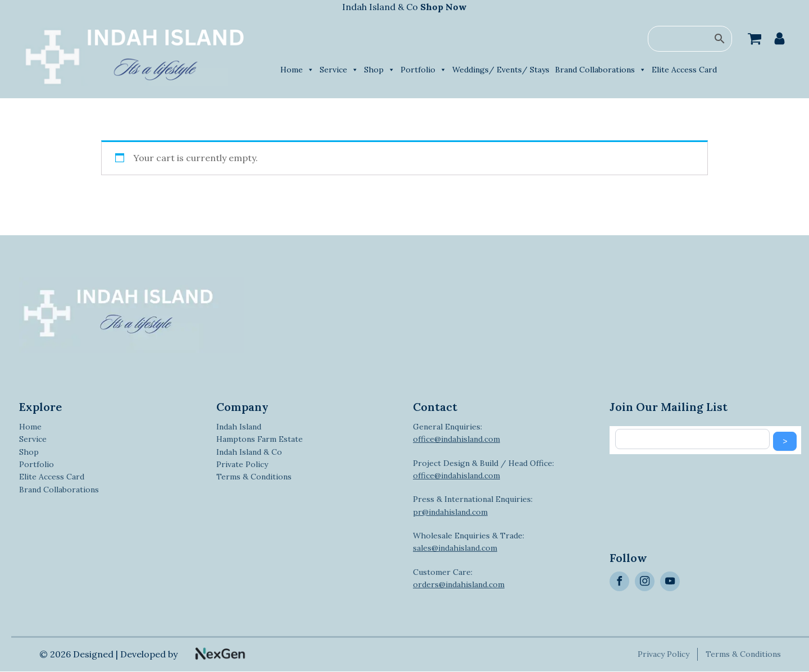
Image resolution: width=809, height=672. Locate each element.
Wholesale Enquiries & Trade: (469, 542)
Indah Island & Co (404, 7)
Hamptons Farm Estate (260, 439)
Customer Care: (459, 578)
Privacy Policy (665, 654)
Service (339, 70)
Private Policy (242, 464)
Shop (379, 70)
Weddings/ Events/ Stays (501, 70)
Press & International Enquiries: (473, 505)
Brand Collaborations (601, 70)
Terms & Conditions (254, 477)
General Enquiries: (456, 433)
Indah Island (239, 427)
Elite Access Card (684, 70)
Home (297, 70)
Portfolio (424, 70)
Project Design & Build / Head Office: (483, 469)
